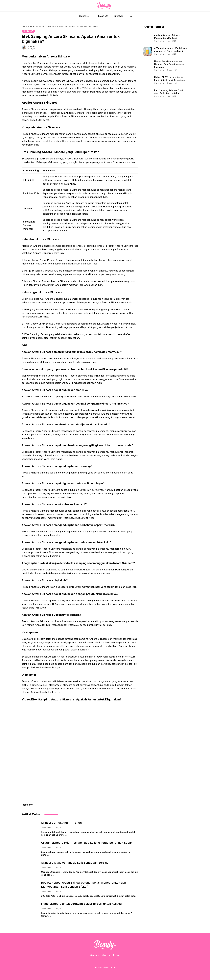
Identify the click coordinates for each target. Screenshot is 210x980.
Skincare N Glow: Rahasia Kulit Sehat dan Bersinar (75, 863)
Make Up (103, 16)
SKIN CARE (28, 31)
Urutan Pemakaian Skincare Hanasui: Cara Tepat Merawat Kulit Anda (169, 64)
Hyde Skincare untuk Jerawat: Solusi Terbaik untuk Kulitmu (81, 904)
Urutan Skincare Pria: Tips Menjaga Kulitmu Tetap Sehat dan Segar (87, 843)
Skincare (87, 16)
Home (24, 26)
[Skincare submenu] (100, 955)
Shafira (32, 46)
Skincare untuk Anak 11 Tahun (61, 823)
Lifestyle (118, 16)
